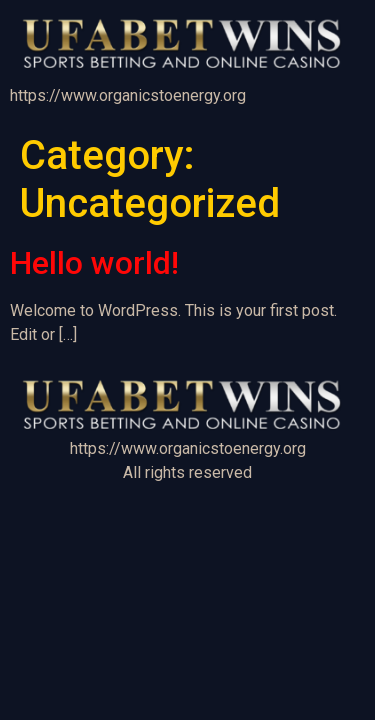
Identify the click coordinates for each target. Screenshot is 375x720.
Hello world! (94, 263)
